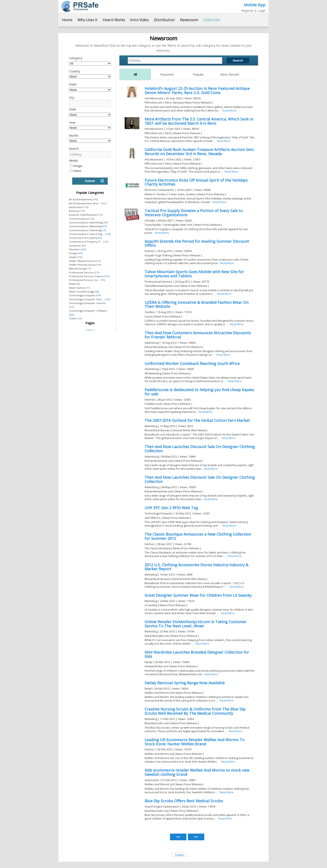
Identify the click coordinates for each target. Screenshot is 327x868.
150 (86, 207)
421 (104, 203)
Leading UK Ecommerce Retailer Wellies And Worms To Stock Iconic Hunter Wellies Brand (194, 742)
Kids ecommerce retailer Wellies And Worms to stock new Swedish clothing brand (197, 772)
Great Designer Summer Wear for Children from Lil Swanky (198, 595)
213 (97, 272)
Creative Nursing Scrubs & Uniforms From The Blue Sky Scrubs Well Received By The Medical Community (195, 711)
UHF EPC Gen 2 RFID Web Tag (171, 508)
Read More (229, 110)
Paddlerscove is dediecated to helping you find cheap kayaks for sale (199, 392)
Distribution (164, 20)
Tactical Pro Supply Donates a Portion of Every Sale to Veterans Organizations (194, 213)
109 (98, 265)
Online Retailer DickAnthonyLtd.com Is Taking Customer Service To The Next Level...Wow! (196, 624)
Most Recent (230, 74)
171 (88, 268)
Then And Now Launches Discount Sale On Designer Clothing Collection (200, 449)
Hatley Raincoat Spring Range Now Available (185, 683)
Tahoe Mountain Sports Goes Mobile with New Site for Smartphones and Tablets (194, 274)
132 (92, 219)
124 (79, 318)
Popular (198, 74)
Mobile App (255, 5)
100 (95, 199)
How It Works (114, 20)
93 (100, 238)
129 (82, 211)
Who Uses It (88, 20)
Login (262, 10)
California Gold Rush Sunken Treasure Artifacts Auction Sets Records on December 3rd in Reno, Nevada (199, 152)
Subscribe (212, 20)
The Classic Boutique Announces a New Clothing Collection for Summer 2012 (198, 536)
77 (88, 288)
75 (103, 280)
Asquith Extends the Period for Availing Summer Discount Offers (197, 243)
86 (97, 292)
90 (78, 284)
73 (104, 230)
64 (83, 246)
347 (105, 222)
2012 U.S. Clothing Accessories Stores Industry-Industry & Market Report (196, 567)
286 (71, 315)
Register (248, 10)
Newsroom (189, 20)
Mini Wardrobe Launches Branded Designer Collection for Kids (197, 654)
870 (104, 226)
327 (71, 307)
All (135, 74)
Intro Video (139, 20)
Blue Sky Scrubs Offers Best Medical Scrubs (184, 801)
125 (100, 215)
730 (79, 257)
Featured (167, 74)
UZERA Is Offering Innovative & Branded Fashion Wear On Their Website (196, 304)
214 (107, 276)
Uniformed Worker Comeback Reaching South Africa (192, 363)
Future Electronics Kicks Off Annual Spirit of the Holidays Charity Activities (196, 182)
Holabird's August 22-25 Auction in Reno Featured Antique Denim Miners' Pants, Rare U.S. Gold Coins (197, 90)
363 (83, 249)
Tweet (179, 855)
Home (67, 20)
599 (98, 295)
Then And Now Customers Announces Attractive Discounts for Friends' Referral (198, 335)
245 (80, 253)
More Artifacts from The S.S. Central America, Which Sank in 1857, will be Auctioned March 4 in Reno (199, 121)
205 (108, 299)
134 (108, 234)
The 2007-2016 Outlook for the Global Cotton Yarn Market (197, 420)
